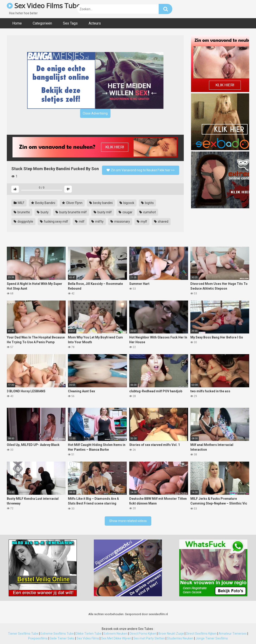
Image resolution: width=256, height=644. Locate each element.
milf (80, 221)
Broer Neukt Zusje (171, 634)
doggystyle (23, 221)
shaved (161, 221)
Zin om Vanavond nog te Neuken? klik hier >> (141, 170)
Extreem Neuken (116, 634)
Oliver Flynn (72, 203)
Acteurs (95, 23)
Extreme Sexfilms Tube (57, 634)
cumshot (148, 212)
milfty (97, 221)
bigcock (127, 203)
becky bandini (101, 203)
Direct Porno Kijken (143, 634)
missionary (120, 221)
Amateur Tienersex (233, 634)
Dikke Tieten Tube (89, 634)
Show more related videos (128, 521)
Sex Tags (70, 23)
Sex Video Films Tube (43, 6)
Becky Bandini (43, 203)
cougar (126, 212)
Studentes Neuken (180, 638)
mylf (142, 221)
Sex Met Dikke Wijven (116, 638)
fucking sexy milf (54, 221)
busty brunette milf (71, 212)
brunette (22, 212)
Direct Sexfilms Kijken (201, 634)
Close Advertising (95, 113)
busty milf (103, 212)
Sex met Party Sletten (149, 638)
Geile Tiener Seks (62, 638)
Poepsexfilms (38, 638)
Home (17, 23)
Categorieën (42, 23)
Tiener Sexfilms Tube (23, 634)
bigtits (147, 203)
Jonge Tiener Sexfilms (212, 638)
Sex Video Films (88, 638)
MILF (19, 203)
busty (43, 212)
